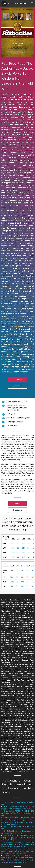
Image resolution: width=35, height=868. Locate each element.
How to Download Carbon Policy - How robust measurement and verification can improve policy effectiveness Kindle (17, 851)
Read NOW (18, 379)
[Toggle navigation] (32, 3)
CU (18, 544)
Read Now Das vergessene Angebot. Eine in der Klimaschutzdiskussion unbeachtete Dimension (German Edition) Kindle (17, 844)
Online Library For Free (17, 4)
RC (33, 570)
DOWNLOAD (18, 386)
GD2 (13, 544)
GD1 (23, 544)
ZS (28, 544)
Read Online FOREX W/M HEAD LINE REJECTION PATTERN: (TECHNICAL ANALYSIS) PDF (17, 813)
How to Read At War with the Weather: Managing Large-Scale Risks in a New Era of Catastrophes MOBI (17, 838)
